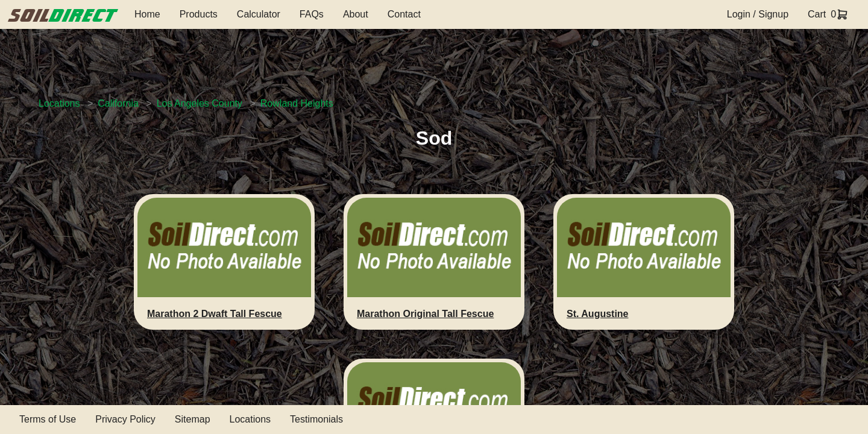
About (356, 14)
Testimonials (316, 419)
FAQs (312, 14)
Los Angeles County (200, 103)
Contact (404, 14)
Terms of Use (48, 419)
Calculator (259, 14)
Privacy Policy (125, 419)
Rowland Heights (297, 103)
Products (199, 14)
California (118, 103)
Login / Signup (758, 14)
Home (147, 14)
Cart (817, 14)
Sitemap (193, 419)
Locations (59, 103)
